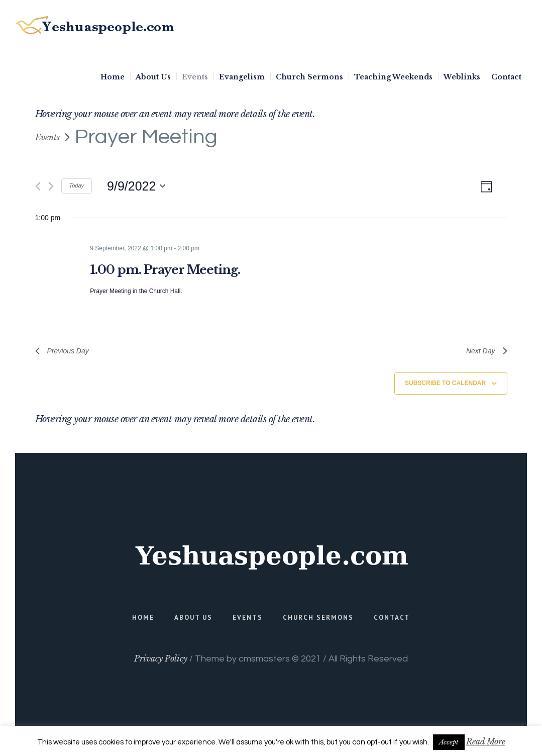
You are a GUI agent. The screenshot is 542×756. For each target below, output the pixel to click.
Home (143, 618)
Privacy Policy (161, 658)
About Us (193, 618)
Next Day (487, 351)
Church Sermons (318, 618)
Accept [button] (449, 742)
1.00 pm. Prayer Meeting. (165, 270)
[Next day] (51, 186)
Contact (392, 618)
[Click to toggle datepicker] (136, 186)
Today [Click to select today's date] (77, 185)
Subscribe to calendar (445, 383)
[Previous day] (38, 186)
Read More (486, 741)
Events (47, 137)
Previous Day (62, 351)
